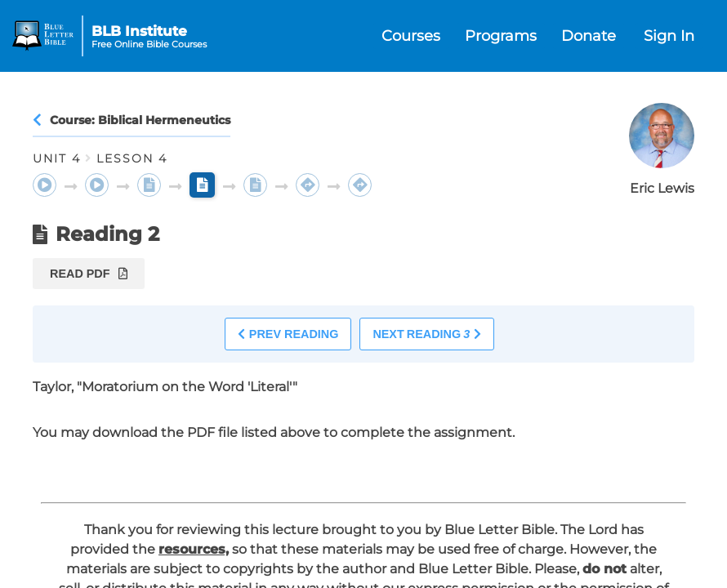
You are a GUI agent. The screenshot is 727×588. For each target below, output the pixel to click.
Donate (589, 36)
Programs (501, 36)
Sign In (669, 36)
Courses (411, 36)
